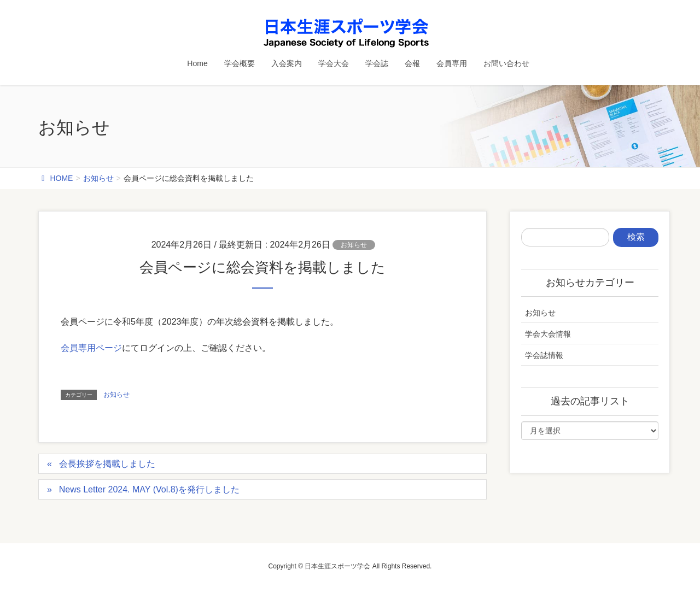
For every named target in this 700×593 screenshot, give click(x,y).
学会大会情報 (548, 334)
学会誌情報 (544, 355)
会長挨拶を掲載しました (107, 464)
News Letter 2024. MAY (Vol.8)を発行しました (149, 489)
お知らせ (354, 245)
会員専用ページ (91, 348)
